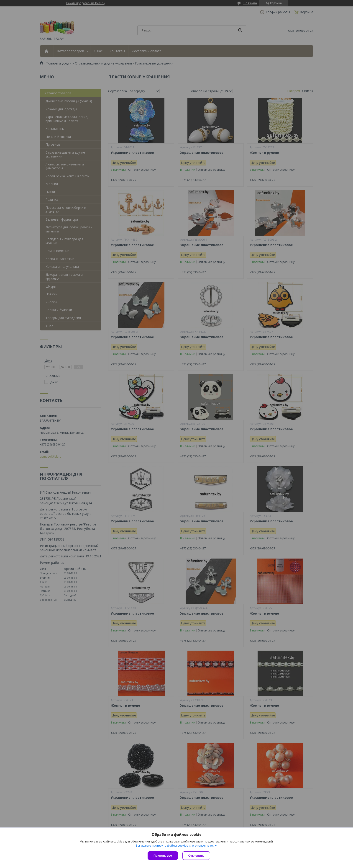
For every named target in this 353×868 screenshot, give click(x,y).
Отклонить (196, 856)
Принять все (163, 856)
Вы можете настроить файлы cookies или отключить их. (175, 846)
